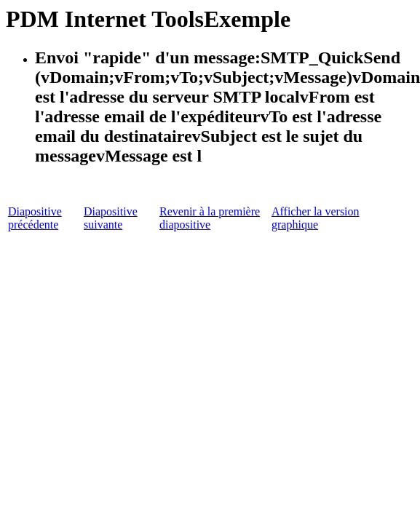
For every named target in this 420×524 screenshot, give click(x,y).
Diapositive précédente (35, 218)
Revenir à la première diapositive (210, 218)
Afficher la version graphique (316, 218)
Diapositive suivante (111, 218)
